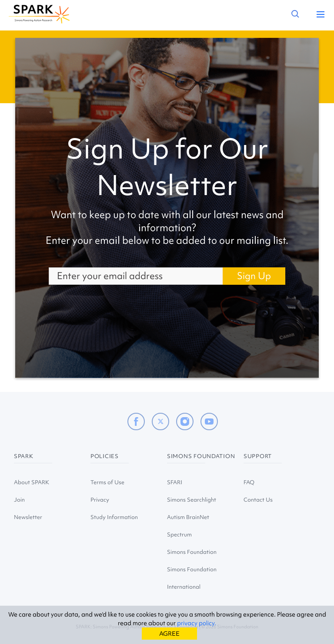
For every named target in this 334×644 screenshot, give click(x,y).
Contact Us (258, 500)
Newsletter (28, 517)
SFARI (175, 482)
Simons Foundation (192, 552)
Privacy (100, 500)
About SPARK (32, 482)
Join (19, 500)
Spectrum (179, 534)
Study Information (114, 517)
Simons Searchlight (192, 500)
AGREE (169, 634)
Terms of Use (107, 482)
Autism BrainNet (188, 517)
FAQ (249, 482)
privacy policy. (197, 623)
